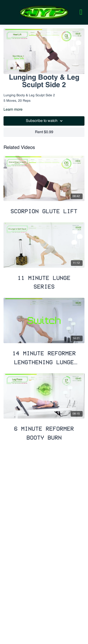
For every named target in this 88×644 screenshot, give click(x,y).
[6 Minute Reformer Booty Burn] (44, 431)
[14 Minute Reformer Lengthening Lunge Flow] (44, 356)
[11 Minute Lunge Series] (44, 280)
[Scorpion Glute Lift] (44, 209)
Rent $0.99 (44, 132)
